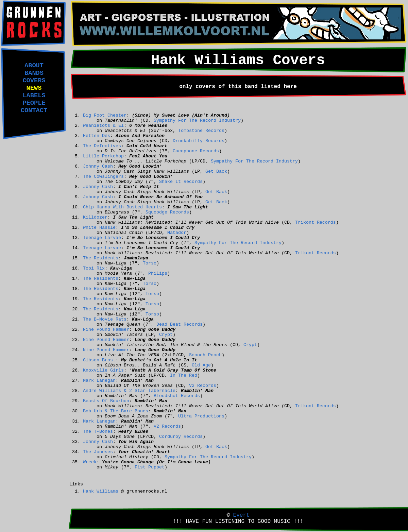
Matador (177, 233)
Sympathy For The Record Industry (197, 121)
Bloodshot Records (177, 396)
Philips (158, 273)
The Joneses (98, 452)
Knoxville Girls (103, 370)
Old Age (201, 365)
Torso (150, 263)
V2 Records (203, 386)
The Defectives (102, 146)
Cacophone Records (196, 151)
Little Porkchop (103, 156)
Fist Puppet (150, 467)
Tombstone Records (201, 131)
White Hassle (99, 228)
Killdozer (95, 217)
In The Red (184, 375)
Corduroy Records (181, 437)
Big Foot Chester (105, 115)
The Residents (101, 258)
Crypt (166, 335)
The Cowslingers (103, 177)
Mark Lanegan (99, 381)
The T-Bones (98, 432)
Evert (241, 515)
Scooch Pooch (205, 355)
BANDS (34, 73)
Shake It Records (181, 182)
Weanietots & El (103, 126)
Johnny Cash (98, 166)
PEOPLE (34, 103)
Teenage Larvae (102, 238)
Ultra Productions (201, 416)
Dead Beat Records (180, 324)
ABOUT (34, 66)
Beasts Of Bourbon (106, 401)
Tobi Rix (94, 268)
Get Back (216, 171)
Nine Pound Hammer (106, 330)
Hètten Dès (97, 136)
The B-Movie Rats (105, 319)
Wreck (90, 462)
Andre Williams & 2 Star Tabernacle (129, 391)
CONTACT (34, 110)
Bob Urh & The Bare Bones (116, 411)
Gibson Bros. (99, 360)
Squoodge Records (167, 212)
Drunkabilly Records (199, 141)
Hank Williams (101, 491)
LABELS (34, 96)
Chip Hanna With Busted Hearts (122, 207)
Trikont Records (316, 222)
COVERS (34, 81)
